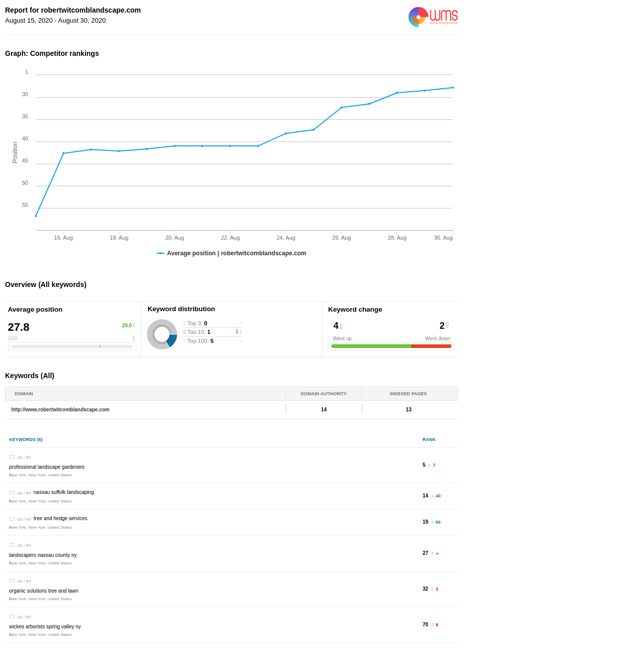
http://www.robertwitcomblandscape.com (61, 410)
